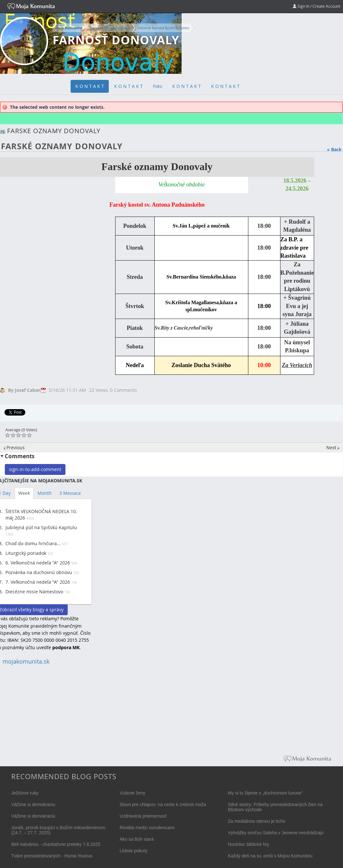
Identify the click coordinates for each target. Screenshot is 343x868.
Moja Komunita (69, 28)
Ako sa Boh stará (137, 839)
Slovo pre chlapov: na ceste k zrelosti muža (163, 804)
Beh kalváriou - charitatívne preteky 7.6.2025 (56, 844)
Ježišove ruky (25, 793)
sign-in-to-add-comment (35, 469)
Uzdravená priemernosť (143, 816)
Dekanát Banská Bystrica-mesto (163, 28)
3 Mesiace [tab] (70, 493)
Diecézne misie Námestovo (34, 592)
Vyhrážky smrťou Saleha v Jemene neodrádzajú (276, 833)
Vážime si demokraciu (33, 804)
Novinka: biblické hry (248, 844)
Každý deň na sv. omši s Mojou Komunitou (270, 856)
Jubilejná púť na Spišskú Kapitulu (41, 527)
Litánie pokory (134, 851)
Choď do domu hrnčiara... (33, 543)
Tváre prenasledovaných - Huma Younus (52, 856)
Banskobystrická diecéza (110, 28)
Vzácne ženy (133, 793)
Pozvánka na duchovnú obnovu (39, 572)
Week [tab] (24, 493)
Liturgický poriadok (26, 553)
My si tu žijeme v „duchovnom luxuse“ (265, 793)
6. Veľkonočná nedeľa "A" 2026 (38, 563)
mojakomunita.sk (26, 662)
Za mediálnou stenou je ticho (257, 821)
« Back (334, 149)
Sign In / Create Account (316, 6)
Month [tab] (45, 493)
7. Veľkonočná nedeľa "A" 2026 (38, 582)
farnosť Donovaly (116, 40)
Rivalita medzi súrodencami (147, 828)
